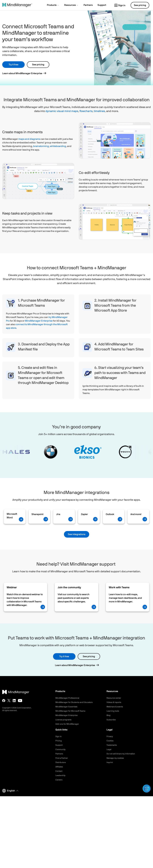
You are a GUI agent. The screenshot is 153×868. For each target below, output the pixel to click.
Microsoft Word (12, 516)
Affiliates (60, 767)
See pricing (38, 65)
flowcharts (86, 111)
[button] (53, 5)
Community (61, 749)
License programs (64, 720)
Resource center (114, 698)
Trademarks (112, 745)
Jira (58, 514)
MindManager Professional (68, 698)
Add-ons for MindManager (68, 724)
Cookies (110, 741)
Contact (59, 771)
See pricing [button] (140, 5)
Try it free (14, 65)
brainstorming (41, 146)
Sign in (120, 5)
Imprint (110, 762)
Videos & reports (114, 702)
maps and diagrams (29, 139)
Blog (109, 715)
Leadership (61, 775)
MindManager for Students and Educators (75, 702)
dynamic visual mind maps (62, 111)
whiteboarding (58, 146)
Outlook (110, 514)
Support (59, 745)
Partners (59, 754)
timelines (99, 111)
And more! (136, 514)
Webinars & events (115, 707)
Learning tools (113, 711)
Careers (59, 780)
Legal (109, 749)
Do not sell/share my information (122, 754)
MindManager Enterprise (39, 321)
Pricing (59, 741)
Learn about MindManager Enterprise (22, 73)
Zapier (84, 514)
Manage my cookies (116, 758)
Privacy (110, 736)
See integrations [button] (77, 534)
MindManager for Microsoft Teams (72, 711)
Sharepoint (37, 514)
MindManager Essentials (67, 707)
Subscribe (111, 720)
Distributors (61, 762)
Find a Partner (62, 758)
